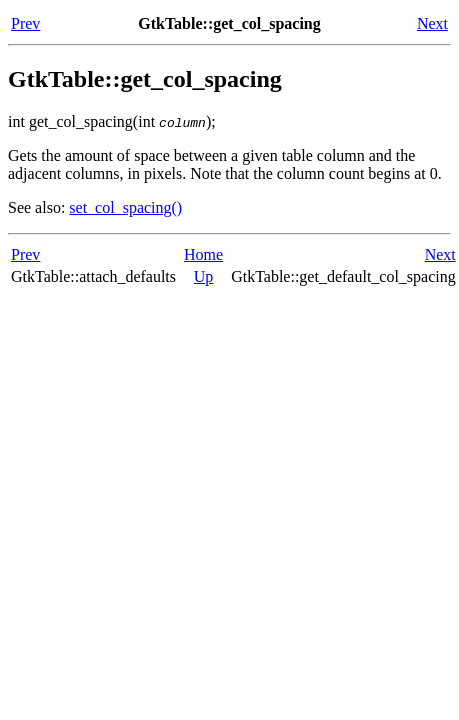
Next (432, 23)
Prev (25, 23)
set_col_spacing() (125, 207)
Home (203, 254)
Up (204, 276)
